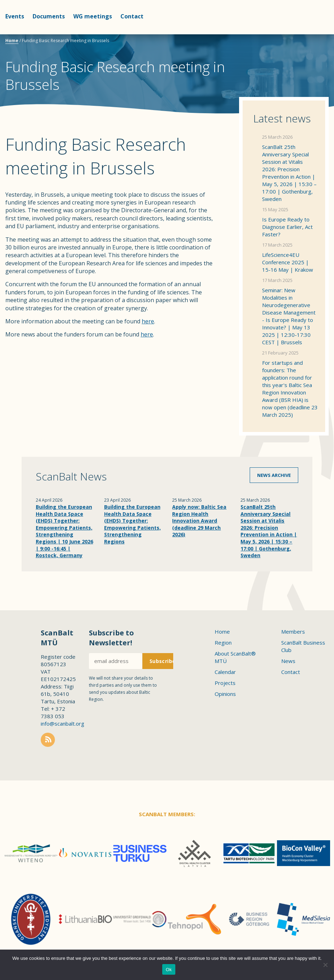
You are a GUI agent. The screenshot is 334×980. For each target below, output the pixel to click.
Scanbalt (311, 34)
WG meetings (93, 16)
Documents (49, 16)
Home (12, 41)
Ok (169, 970)
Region (223, 642)
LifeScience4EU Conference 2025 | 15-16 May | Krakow (288, 262)
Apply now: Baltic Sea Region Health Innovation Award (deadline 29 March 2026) (199, 521)
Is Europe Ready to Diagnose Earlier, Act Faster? (287, 227)
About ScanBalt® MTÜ (235, 657)
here (148, 321)
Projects (225, 683)
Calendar (225, 672)
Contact (132, 16)
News (288, 661)
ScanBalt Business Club (303, 646)
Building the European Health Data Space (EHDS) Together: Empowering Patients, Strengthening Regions (132, 524)
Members (293, 632)
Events (15, 16)
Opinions (225, 694)
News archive (274, 475)
